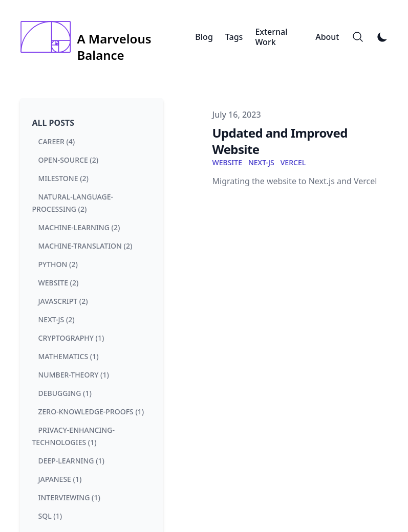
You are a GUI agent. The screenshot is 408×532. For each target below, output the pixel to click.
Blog (204, 37)
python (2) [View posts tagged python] (58, 264)
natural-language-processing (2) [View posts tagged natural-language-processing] (73, 203)
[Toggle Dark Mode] (382, 37)
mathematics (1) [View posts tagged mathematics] (69, 356)
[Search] (358, 37)
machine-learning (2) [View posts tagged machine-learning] (79, 227)
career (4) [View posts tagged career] (57, 141)
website (227, 162)
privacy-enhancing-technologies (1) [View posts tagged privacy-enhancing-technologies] (73, 436)
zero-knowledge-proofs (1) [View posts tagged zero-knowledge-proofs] (91, 412)
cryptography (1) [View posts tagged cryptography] (71, 338)
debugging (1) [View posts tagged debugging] (65, 393)
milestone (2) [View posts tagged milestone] (63, 178)
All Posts (53, 123)
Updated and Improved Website (280, 141)
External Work (271, 37)
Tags (234, 37)
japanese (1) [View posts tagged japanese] (60, 479)
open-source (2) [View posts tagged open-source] (69, 160)
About (327, 37)
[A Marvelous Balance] (108, 37)
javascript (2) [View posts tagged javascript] (63, 301)
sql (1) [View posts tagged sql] (50, 516)
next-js (261, 162)
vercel (293, 162)
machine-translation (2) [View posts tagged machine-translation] (85, 246)
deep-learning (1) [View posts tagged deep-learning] (71, 461)
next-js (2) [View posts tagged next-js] (57, 319)
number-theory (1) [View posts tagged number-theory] (74, 375)
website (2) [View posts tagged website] (59, 283)
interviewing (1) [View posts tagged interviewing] (69, 497)
